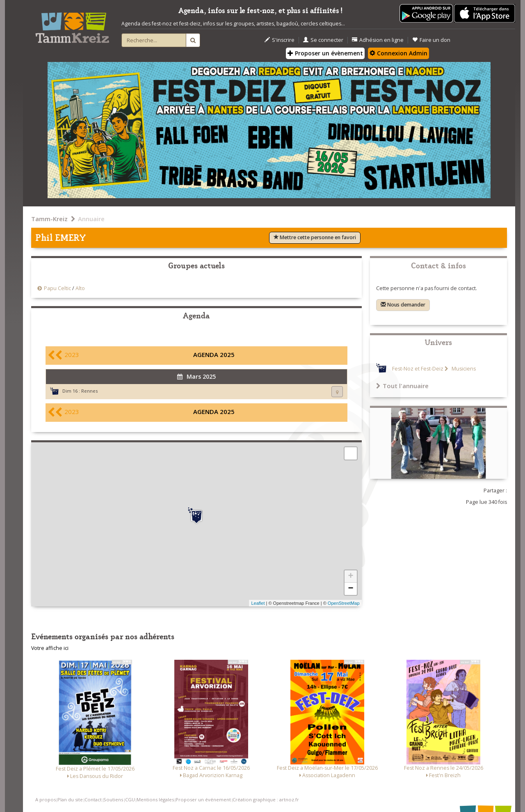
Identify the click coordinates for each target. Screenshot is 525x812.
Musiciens (463, 369)
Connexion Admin (398, 53)
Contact (93, 799)
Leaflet (258, 603)
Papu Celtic (57, 288)
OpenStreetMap (344, 603)
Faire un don (431, 40)
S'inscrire (280, 40)
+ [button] (350, 576)
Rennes (89, 391)
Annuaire (91, 219)
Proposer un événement (203, 799)
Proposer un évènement (325, 53)
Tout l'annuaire (402, 386)
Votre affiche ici (50, 648)
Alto (80, 288)
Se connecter (323, 40)
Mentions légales (155, 799)
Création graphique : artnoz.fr (266, 799)
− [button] (350, 589)
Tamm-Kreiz (49, 219)
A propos (46, 799)
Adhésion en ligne (378, 40)
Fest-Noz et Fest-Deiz (418, 369)
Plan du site (70, 799)
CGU (130, 799)
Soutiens (113, 799)
